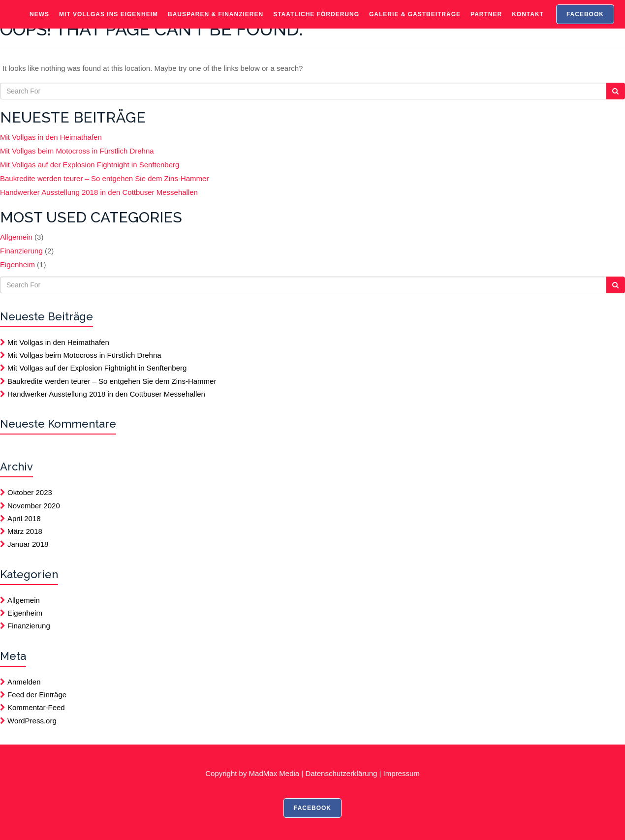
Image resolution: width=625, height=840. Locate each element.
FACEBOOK (585, 22)
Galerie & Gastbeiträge (415, 22)
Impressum (402, 773)
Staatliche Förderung (316, 22)
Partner (486, 22)
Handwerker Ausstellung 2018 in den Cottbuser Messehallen (99, 192)
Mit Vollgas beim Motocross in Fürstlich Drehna (77, 151)
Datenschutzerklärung (341, 773)
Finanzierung (21, 251)
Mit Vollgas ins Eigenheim (109, 22)
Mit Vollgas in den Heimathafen (51, 137)
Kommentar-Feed (36, 707)
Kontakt (528, 22)
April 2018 (24, 518)
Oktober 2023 (30, 492)
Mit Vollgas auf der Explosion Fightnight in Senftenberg (90, 165)
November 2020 (34, 506)
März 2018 (25, 531)
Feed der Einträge (37, 695)
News (39, 22)
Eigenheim (17, 264)
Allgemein (16, 237)
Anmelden (24, 682)
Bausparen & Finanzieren (216, 22)
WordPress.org (32, 721)
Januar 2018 (28, 544)
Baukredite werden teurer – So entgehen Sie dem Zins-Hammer (104, 178)
